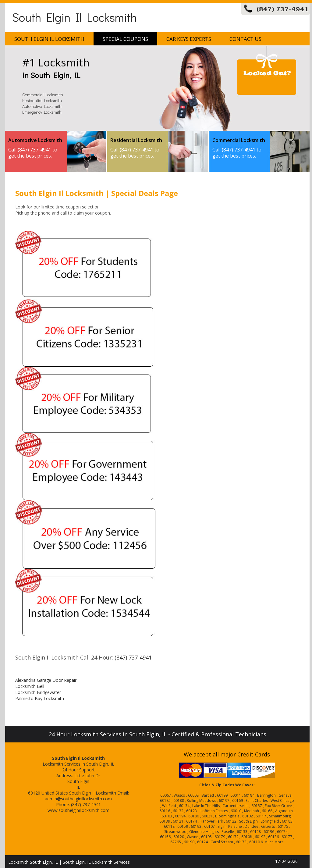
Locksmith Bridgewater (38, 692)
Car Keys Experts (189, 39)
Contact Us (245, 39)
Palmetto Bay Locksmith (40, 698)
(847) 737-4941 (283, 9)
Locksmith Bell (30, 686)
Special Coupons (125, 39)
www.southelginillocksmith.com (78, 810)
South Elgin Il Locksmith (74, 17)
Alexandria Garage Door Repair (46, 680)
